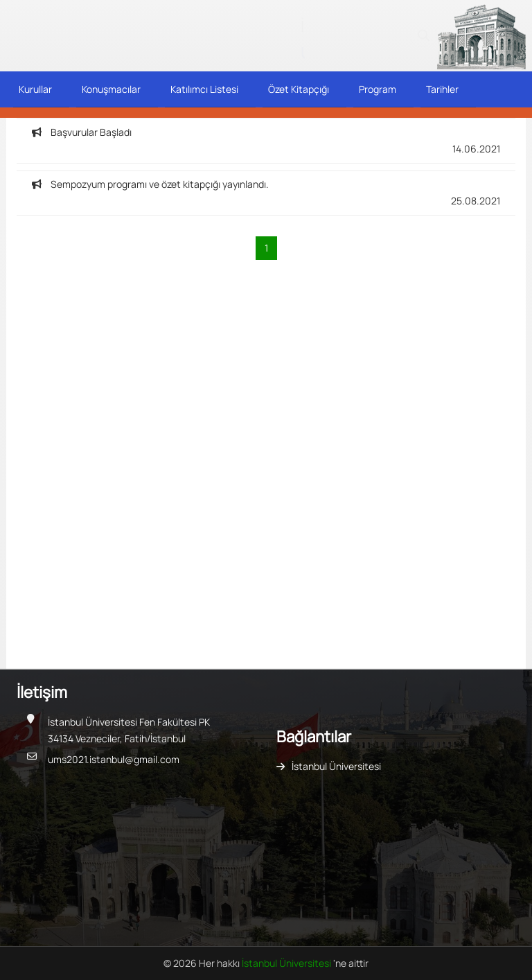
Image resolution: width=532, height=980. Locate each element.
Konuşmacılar (111, 89)
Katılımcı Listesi (204, 89)
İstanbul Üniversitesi (336, 766)
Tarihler (442, 89)
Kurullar (35, 89)
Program (378, 89)
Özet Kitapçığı (299, 89)
